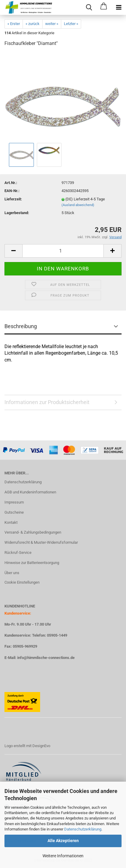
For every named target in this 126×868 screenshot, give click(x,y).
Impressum (14, 502)
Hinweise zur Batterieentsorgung (32, 563)
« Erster (14, 24)
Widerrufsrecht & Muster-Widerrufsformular (41, 542)
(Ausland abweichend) (78, 205)
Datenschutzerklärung (83, 829)
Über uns (12, 573)
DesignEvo (41, 746)
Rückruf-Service (18, 553)
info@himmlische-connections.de (46, 658)
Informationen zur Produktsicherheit (47, 402)
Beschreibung (21, 326)
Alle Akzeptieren (63, 841)
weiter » (52, 24)
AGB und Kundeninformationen (30, 492)
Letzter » (71, 24)
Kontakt (11, 522)
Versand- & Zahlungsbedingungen (33, 532)
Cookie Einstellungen (22, 582)
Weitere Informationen (63, 856)
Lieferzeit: (13, 199)
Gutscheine (14, 512)
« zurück (33, 24)
